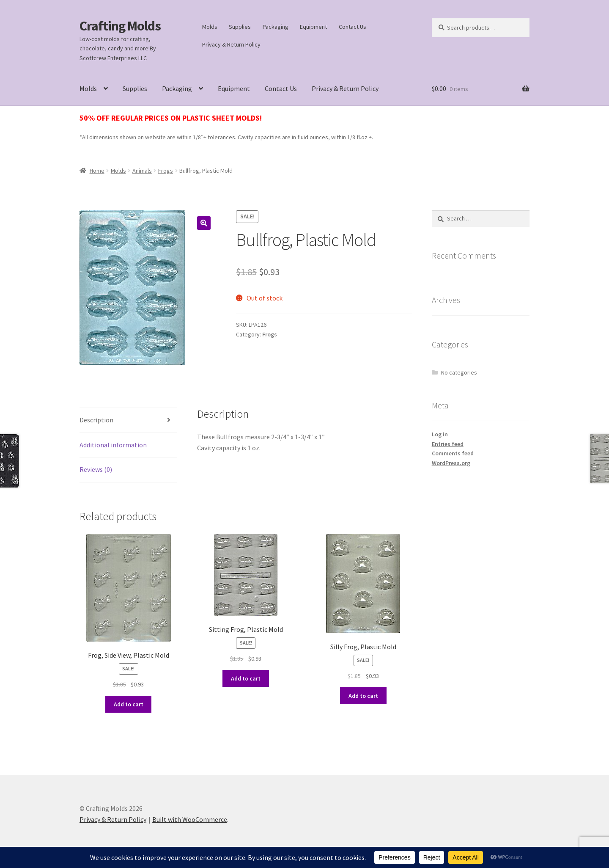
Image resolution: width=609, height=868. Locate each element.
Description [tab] (96, 420)
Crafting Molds (120, 26)
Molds (210, 27)
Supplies (240, 27)
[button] (204, 223)
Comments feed (453, 453)
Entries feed (448, 444)
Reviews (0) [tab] (96, 469)
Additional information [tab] (113, 445)
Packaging (276, 27)
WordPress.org (451, 463)
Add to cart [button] (129, 704)
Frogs (166, 171)
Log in (440, 434)
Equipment (313, 27)
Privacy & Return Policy (231, 44)
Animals (142, 171)
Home (97, 171)
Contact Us (353, 27)
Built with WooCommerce (190, 819)
